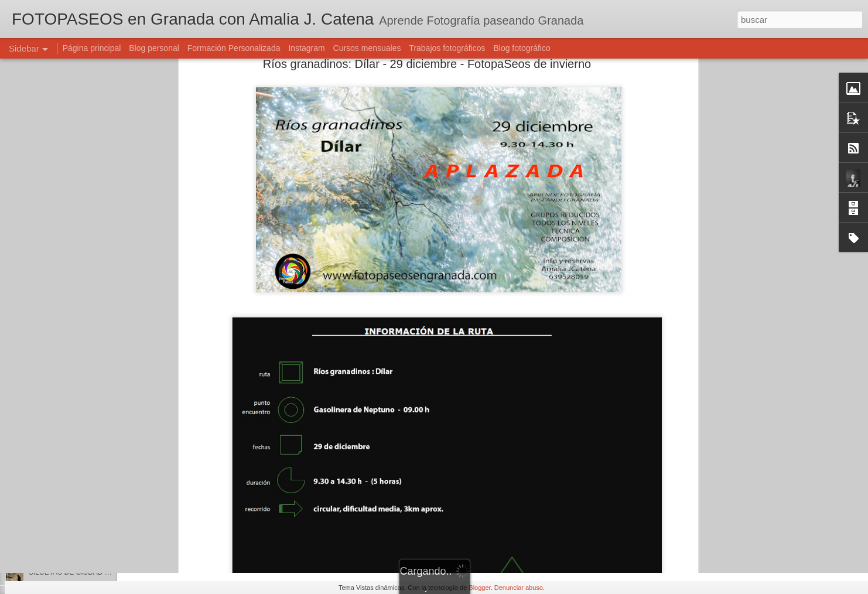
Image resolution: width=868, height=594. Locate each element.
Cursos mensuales (367, 48)
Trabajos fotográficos (447, 48)
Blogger (479, 588)
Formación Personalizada (234, 48)
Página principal (92, 48)
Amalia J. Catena (399, 511)
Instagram (306, 48)
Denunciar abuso (519, 588)
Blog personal (154, 48)
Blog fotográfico (522, 48)
